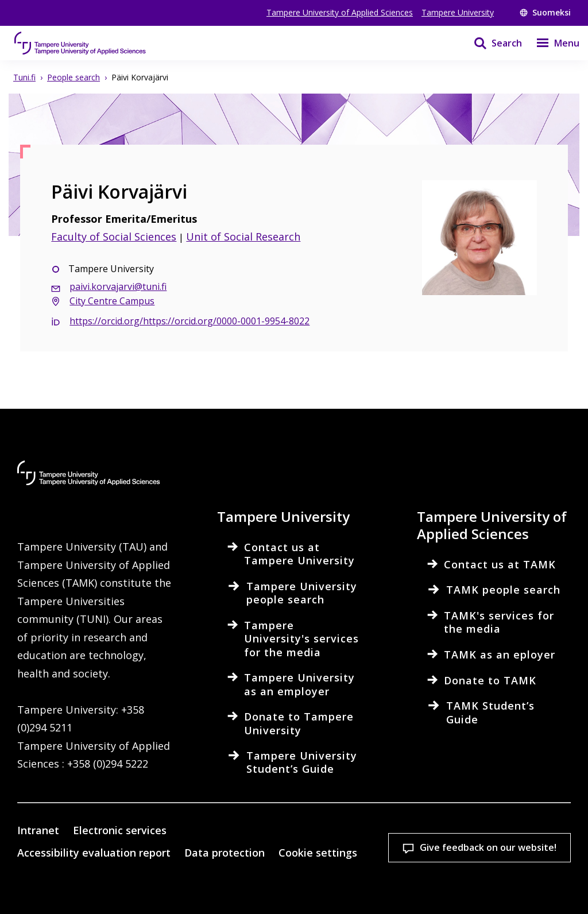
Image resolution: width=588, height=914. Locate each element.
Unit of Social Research (243, 237)
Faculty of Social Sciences (114, 237)
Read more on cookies (89, 846)
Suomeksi (545, 12)
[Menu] (551, 43)
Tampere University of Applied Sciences (340, 12)
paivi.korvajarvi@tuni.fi (118, 286)
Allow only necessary (336, 885)
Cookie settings (80, 885)
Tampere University (458, 12)
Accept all (208, 885)
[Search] (491, 43)
